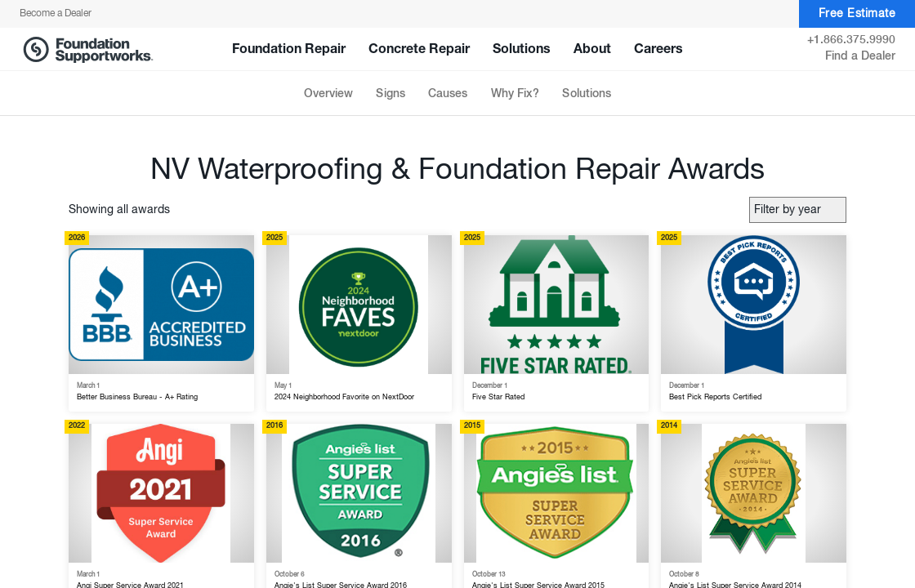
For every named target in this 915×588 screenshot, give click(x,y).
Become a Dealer (56, 14)
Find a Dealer (860, 56)
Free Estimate (857, 14)
